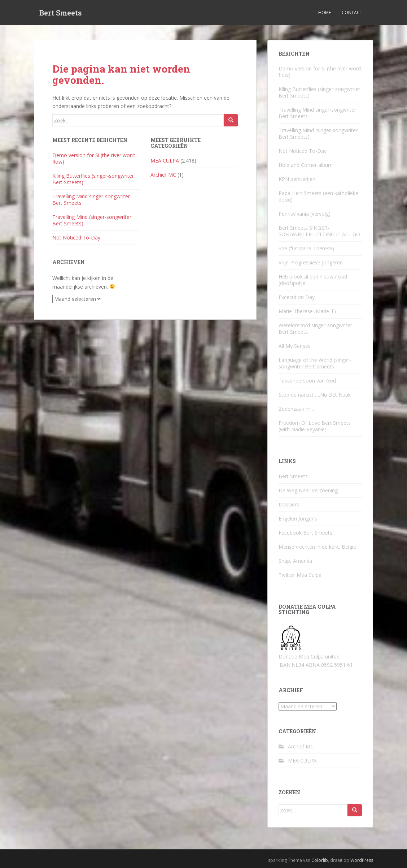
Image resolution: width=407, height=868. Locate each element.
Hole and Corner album (306, 165)
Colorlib (320, 860)
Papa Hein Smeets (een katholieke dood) (318, 196)
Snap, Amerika (295, 561)
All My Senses (295, 346)
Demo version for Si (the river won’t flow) (94, 158)
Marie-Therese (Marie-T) (307, 311)
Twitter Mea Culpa (300, 575)
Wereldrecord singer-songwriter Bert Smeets (315, 329)
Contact (352, 12)
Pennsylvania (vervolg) (305, 214)
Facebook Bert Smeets (305, 533)
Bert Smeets (61, 13)
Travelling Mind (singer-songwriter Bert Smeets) (92, 220)
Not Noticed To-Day (76, 237)
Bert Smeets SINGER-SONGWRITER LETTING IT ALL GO (319, 231)
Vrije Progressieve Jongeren (311, 262)
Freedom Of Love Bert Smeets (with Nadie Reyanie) (315, 426)
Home (325, 12)
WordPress (362, 860)
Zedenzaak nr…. (297, 409)
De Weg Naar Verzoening (308, 490)
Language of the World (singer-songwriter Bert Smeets (315, 363)
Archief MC (163, 175)
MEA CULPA (165, 161)
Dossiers (289, 504)
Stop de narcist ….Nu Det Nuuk (315, 395)
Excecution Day (297, 297)
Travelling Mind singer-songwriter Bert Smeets (91, 200)
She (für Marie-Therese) (306, 248)
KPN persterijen (297, 179)
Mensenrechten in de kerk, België (317, 547)
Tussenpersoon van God (307, 381)
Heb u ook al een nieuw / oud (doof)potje (313, 280)
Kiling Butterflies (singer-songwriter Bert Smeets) (93, 179)
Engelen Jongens (298, 519)
